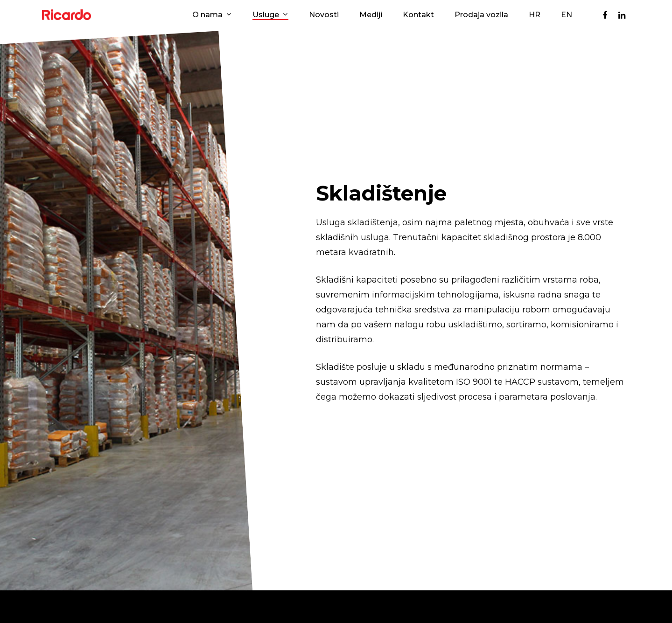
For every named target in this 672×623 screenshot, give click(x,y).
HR (535, 15)
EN (567, 15)
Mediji (371, 15)
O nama (212, 15)
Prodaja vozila (481, 15)
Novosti (324, 15)
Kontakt (418, 15)
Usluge (270, 15)
